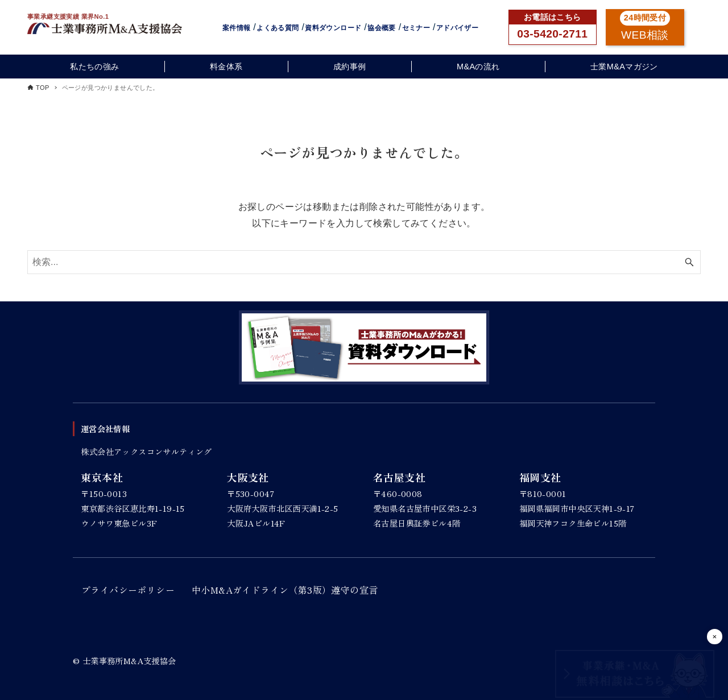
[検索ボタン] (689, 262)
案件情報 (237, 28)
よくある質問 (278, 28)
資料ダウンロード (333, 28)
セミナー (416, 28)
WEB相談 (645, 35)
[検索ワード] (364, 262)
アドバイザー (457, 28)
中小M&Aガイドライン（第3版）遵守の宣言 (285, 590)
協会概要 (382, 28)
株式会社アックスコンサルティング (146, 451)
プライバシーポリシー (128, 590)
